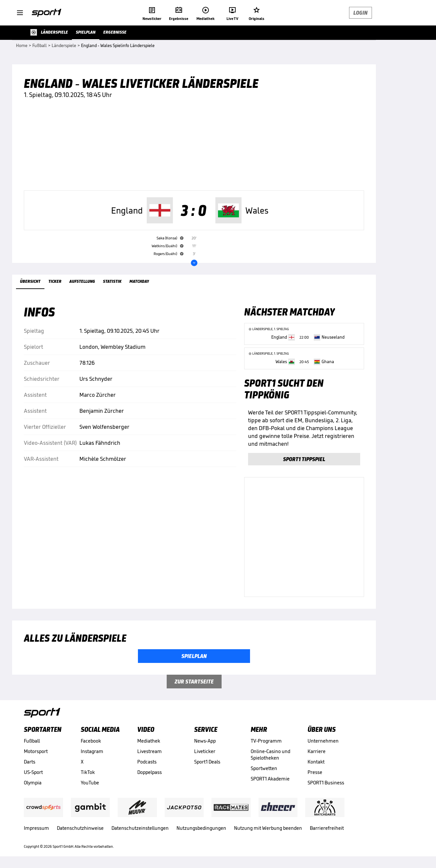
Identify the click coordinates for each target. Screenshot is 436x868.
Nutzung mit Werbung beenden (268, 828)
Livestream (150, 751)
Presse (315, 772)
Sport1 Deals (207, 762)
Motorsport (36, 751)
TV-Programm (266, 741)
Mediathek (149, 741)
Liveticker (205, 751)
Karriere (317, 751)
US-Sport (33, 772)
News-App (205, 741)
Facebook (91, 741)
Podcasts (147, 762)
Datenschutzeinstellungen (140, 828)
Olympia (33, 783)
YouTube (90, 783)
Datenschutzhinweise (80, 828)
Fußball (32, 741)
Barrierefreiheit (327, 828)
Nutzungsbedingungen (201, 828)
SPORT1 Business (326, 783)
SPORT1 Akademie (270, 779)
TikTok (88, 772)
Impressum (36, 828)
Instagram (92, 751)
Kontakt (316, 762)
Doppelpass (150, 772)
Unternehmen (323, 741)
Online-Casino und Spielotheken (270, 755)
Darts (30, 762)
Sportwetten (264, 768)
